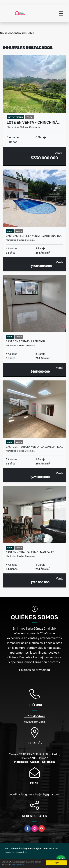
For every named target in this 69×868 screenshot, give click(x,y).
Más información (18, 865)
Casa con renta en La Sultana (26, 341)
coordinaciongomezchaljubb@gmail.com (35, 794)
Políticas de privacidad (34, 670)
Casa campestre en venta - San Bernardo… (34, 236)
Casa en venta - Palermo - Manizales (30, 552)
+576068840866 (34, 722)
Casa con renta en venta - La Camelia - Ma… (34, 447)
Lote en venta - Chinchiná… (33, 122)
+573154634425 (35, 716)
